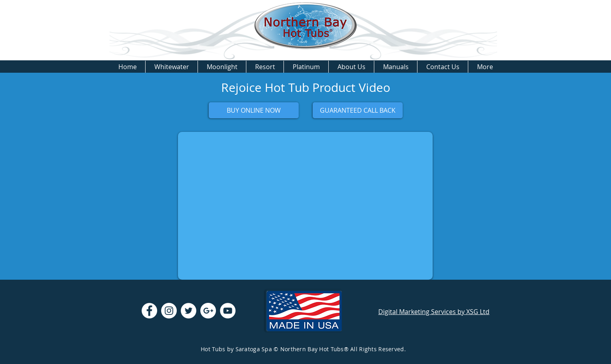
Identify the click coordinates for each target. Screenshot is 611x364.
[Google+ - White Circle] (208, 311)
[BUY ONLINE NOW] (254, 110)
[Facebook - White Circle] (149, 311)
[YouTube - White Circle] (228, 311)
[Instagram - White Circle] (169, 311)
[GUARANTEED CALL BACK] (358, 110)
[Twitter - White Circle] (189, 311)
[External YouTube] (305, 206)
